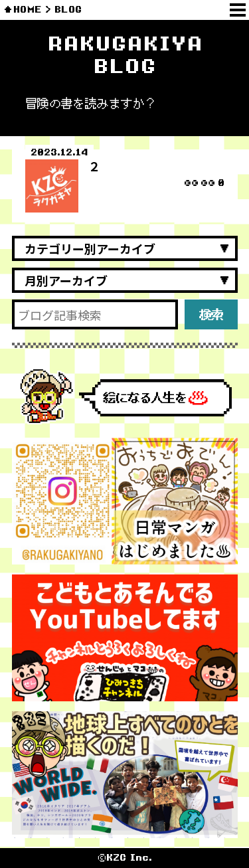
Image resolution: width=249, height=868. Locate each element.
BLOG (68, 10)
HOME (28, 10)
